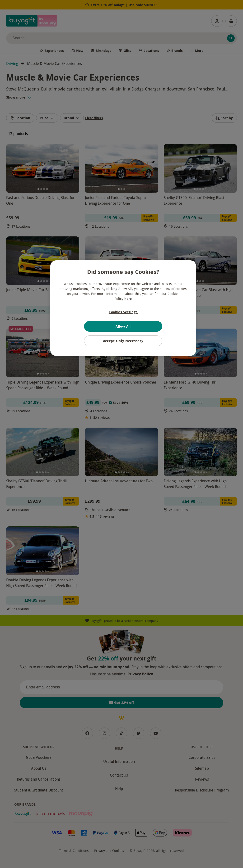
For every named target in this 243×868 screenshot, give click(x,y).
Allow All (123, 326)
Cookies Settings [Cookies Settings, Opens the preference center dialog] (123, 312)
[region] (123, 308)
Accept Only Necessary (123, 341)
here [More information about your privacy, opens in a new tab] (128, 299)
